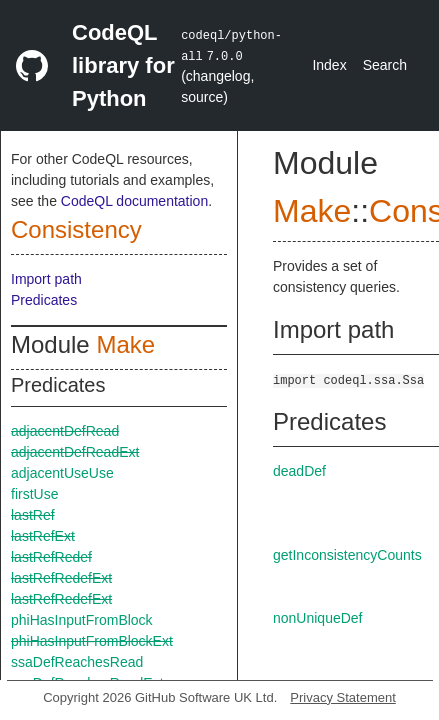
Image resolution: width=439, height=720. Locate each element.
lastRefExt (43, 536)
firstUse (34, 494)
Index (329, 65)
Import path (46, 279)
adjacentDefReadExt (75, 452)
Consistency (76, 229)
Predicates (44, 300)
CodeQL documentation (134, 201)
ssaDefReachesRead (77, 662)
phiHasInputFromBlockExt (92, 641)
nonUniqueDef (318, 618)
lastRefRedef (51, 557)
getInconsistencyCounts (347, 555)
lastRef (33, 515)
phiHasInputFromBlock (82, 620)
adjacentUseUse (62, 473)
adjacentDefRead (65, 431)
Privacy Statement (343, 697)
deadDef (299, 471)
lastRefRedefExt (61, 578)
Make (125, 344)
